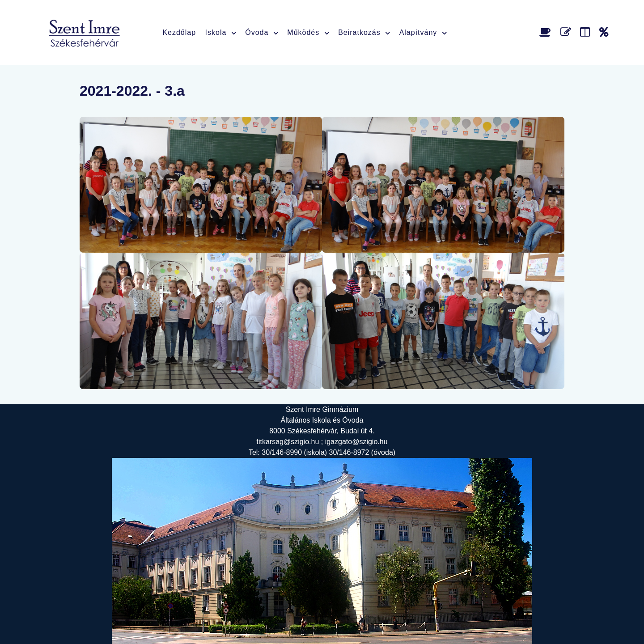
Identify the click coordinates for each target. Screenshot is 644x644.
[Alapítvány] (604, 32)
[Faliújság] (587, 32)
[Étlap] (547, 32)
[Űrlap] (567, 32)
